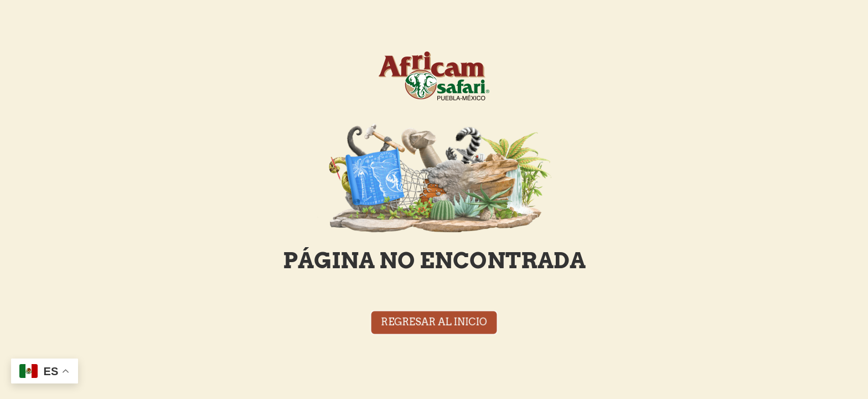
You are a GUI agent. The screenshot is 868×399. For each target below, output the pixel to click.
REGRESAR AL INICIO (434, 322)
